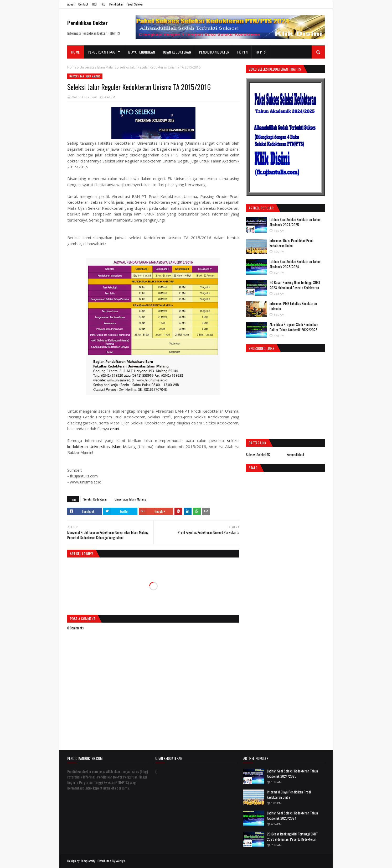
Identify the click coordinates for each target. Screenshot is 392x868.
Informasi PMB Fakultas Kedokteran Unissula (293, 306)
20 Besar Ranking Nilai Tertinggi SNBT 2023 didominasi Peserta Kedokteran (295, 285)
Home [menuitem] (75, 52)
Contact (83, 4)
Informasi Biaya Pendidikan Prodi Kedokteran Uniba (292, 243)
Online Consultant (84, 97)
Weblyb (120, 861)
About (71, 4)
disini (115, 429)
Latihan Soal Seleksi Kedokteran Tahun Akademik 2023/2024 (295, 264)
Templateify (88, 861)
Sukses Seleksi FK (258, 455)
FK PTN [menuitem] (242, 52)
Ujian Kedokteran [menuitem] (177, 52)
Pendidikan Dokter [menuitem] (214, 52)
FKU (103, 4)
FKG (94, 4)
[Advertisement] (290, 394)
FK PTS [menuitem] (261, 52)
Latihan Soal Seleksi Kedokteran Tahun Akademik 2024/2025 (295, 222)
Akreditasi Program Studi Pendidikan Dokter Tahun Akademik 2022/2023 (294, 327)
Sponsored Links (261, 348)
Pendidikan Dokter (87, 23)
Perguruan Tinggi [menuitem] (102, 52)
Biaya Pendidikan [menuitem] (141, 52)
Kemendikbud (295, 455)
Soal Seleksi (135, 4)
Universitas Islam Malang (98, 67)
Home (72, 67)
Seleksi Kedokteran (95, 499)
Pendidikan (116, 4)
